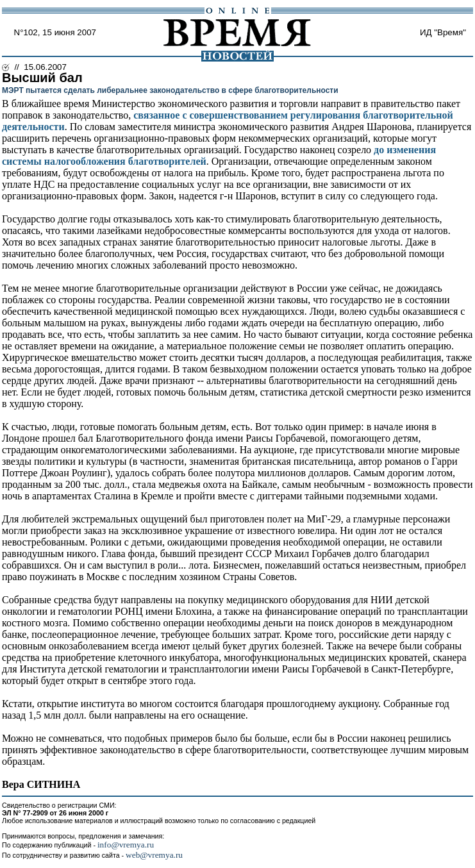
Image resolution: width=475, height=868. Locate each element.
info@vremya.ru (126, 845)
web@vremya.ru (154, 855)
